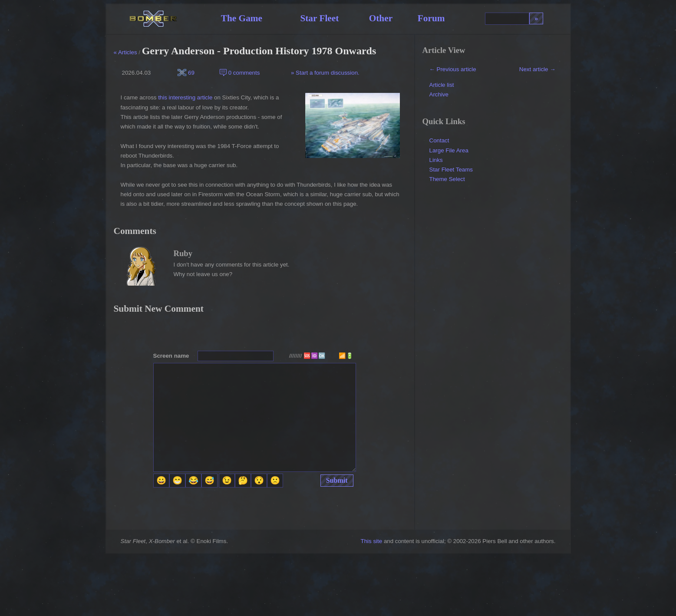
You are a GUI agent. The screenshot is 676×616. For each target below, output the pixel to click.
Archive (439, 94)
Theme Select (447, 179)
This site (372, 541)
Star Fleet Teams (451, 170)
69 (186, 73)
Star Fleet (319, 18)
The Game (242, 18)
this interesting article (185, 97)
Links (436, 160)
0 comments (240, 73)
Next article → (538, 69)
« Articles (125, 52)
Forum (431, 18)
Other (381, 18)
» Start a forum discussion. (324, 73)
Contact (439, 140)
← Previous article (453, 69)
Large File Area (449, 150)
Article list (442, 85)
